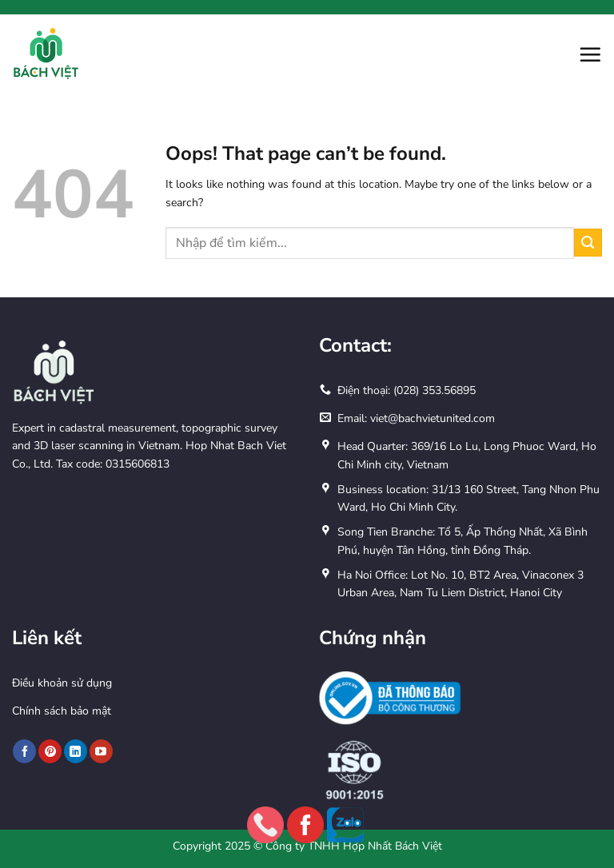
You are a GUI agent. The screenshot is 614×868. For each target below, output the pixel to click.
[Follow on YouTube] (101, 751)
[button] (590, 54)
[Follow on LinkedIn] (76, 751)
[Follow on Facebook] (24, 751)
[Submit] (588, 243)
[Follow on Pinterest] (50, 751)
